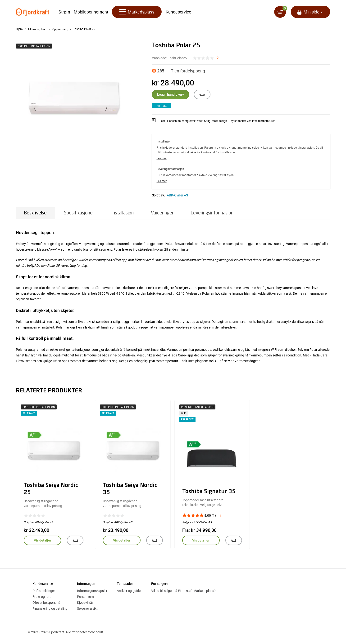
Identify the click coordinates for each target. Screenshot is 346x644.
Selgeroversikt (87, 608)
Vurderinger (162, 213)
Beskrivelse (35, 213)
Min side (312, 12)
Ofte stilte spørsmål (47, 602)
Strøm (64, 12)
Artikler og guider (129, 591)
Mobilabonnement (91, 12)
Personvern (85, 597)
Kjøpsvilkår (85, 602)
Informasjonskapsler (92, 591)
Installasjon (123, 213)
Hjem (19, 29)
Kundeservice (178, 12)
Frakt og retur (43, 597)
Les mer (162, 158)
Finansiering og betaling (50, 608)
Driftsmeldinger (44, 591)
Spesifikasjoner (79, 213)
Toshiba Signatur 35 (209, 492)
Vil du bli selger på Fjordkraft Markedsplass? (183, 591)
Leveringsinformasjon (212, 213)
